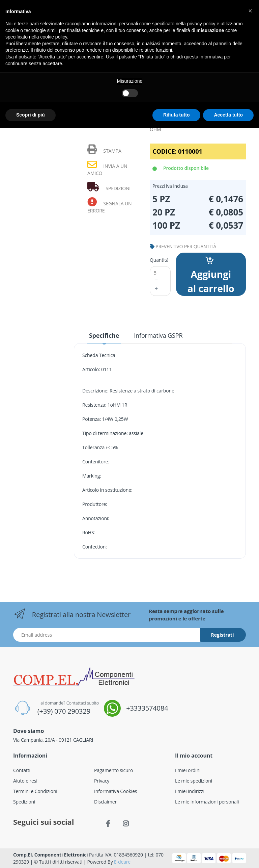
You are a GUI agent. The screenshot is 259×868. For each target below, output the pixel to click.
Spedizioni (24, 802)
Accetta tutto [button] (228, 115)
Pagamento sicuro (113, 770)
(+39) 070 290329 (64, 711)
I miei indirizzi (190, 791)
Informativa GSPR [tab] (158, 335)
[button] (250, 11)
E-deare (122, 862)
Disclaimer (105, 802)
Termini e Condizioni (35, 791)
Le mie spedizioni (194, 781)
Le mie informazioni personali (207, 802)
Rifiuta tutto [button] (177, 115)
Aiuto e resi (25, 781)
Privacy (102, 781)
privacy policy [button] (201, 24)
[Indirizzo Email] (107, 635)
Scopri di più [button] (31, 115)
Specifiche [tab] (104, 335)
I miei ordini (188, 770)
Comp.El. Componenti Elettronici (51, 855)
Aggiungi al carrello (211, 276)
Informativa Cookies (116, 791)
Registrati (223, 635)
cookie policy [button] (54, 37)
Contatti (22, 770)
